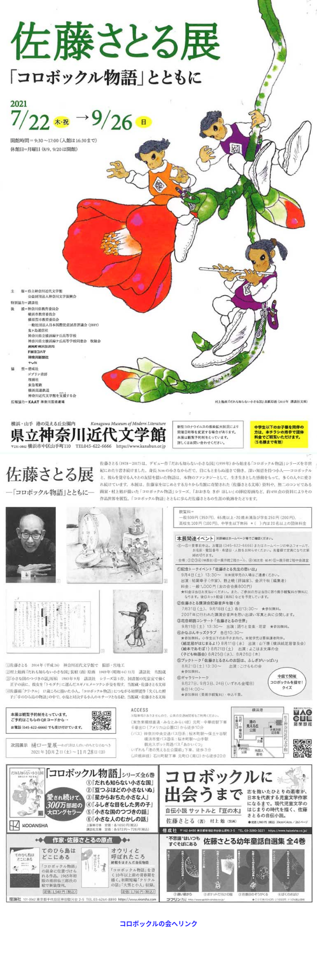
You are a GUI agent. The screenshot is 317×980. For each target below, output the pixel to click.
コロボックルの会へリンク (158, 923)
